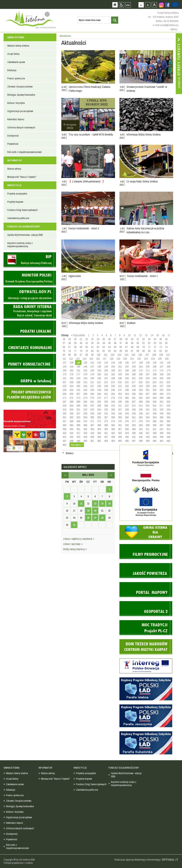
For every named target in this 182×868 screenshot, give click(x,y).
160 (71, 370)
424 (127, 433)
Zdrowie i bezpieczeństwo (20, 87)
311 (120, 406)
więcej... (174, 29)
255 (64, 394)
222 (168, 382)
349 (161, 413)
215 (120, 382)
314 (140, 406)
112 (71, 359)
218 (140, 382)
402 (85, 429)
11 (135, 335)
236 (155, 386)
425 (134, 433)
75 (64, 351)
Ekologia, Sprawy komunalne (21, 95)
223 (64, 386)
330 (141, 409)
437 (106, 437)
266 (141, 394)
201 (134, 378)
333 (161, 409)
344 (127, 413)
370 (85, 421)
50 (138, 343)
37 (64, 343)
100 (99, 355)
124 (153, 359)
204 (155, 378)
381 (161, 421)
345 (134, 413)
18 (64, 339)
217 (134, 382)
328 (127, 409)
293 (106, 402)
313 (134, 406)
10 (129, 335)
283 (148, 398)
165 (106, 370)
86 (126, 351)
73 (160, 347)
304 (71, 406)
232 (127, 386)
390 (113, 425)
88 (138, 351)
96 (75, 355)
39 (75, 343)
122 (139, 359)
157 (161, 366)
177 (78, 374)
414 (168, 429)
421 (106, 433)
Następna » (77, 445)
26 (109, 339)
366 (168, 417)
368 (71, 421)
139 (148, 363)
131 (92, 363)
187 (148, 374)
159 (64, 370)
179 (92, 374)
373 (106, 421)
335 (64, 413)
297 (134, 402)
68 (132, 347)
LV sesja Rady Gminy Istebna (142, 181)
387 (92, 425)
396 (155, 425)
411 (148, 429)
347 (148, 413)
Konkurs (131, 323)
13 (146, 335)
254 (168, 390)
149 (106, 366)
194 (85, 378)
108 (154, 355)
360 (127, 417)
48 (126, 343)
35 (160, 339)
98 (87, 355)
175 (64, 374)
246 (113, 390)
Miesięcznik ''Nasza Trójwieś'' (22, 177)
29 (126, 339)
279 (120, 398)
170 (141, 370)
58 (75, 347)
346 (141, 413)
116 (98, 359)
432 (71, 437)
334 (168, 409)
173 (161, 370)
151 (120, 366)
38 (69, 343)
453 (106, 441)
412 (154, 429)
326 (113, 409)
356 (99, 417)
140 (155, 363)
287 (64, 402)
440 (127, 437)
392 (127, 425)
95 (69, 355)
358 (113, 417)
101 (105, 355)
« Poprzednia (78, 335)
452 (99, 441)
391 (120, 425)
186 (141, 374)
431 (64, 437)
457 (134, 441)
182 (113, 374)
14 (152, 335)
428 (155, 433)
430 (168, 433)
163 (92, 370)
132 (99, 363)
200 (127, 378)
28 (121, 339)
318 (168, 406)
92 (160, 351)
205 (161, 378)
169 (134, 370)
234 (141, 386)
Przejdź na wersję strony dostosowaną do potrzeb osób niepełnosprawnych (121, 5)
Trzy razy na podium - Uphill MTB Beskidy (91, 134)
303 (64, 406)
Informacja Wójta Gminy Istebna (144, 134)
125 (160, 359)
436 (99, 437)
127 (64, 363)
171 (148, 370)
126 (167, 359)
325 (106, 409)
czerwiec (111, 475)
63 (104, 347)
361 (134, 417)
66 (121, 347)
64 (109, 347)
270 (168, 394)
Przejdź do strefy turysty (179, 64)
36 (166, 339)
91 (155, 351)
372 (99, 421)
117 (105, 359)
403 (92, 429)
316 (154, 406)
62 (98, 347)
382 (168, 421)
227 (92, 386)
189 (161, 374)
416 (71, 433)
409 (134, 429)
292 (99, 402)
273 (78, 398)
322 (85, 409)
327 (120, 409)
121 (132, 359)
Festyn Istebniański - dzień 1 (142, 276)
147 (92, 366)
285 (161, 398)
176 (71, 374)
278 (113, 398)
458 (141, 441)
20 (75, 339)
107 (147, 355)
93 (166, 351)
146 (85, 366)
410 (141, 429)
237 (161, 386)
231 (120, 386)
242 (85, 390)
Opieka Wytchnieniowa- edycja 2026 (25, 235)
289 (78, 402)
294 (113, 402)
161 (78, 370)
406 (113, 429)
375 (120, 421)
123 (146, 359)
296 (127, 402)
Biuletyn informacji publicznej (30, 260)
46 (115, 343)
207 (64, 382)
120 (125, 359)
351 (64, 417)
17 (169, 335)
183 (120, 374)
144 (71, 366)
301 (161, 402)
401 (78, 429)
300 (155, 402)
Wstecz (70, 453)
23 (92, 339)
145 (78, 366)
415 (64, 433)
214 (113, 382)
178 (85, 374)
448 (71, 441)
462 (168, 441)
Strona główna (115, 5)
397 (161, 425)
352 (71, 417)
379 (148, 421)
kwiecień (65, 475)
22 (87, 339)
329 (134, 409)
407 (120, 429)
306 (85, 406)
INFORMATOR (14, 160)
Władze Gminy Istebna (18, 46)
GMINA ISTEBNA (16, 37)
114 (84, 359)
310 (113, 406)
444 (155, 437)
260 (99, 394)
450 (85, 441)
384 (71, 425)
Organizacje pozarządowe (20, 111)
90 (149, 351)
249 (134, 390)
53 (155, 343)
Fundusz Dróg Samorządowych (22, 210)
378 (141, 421)
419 (92, 433)
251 (148, 390)
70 (143, 347)
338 (85, 413)
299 (148, 402)
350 (168, 413)
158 (168, 366)
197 (106, 378)
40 (81, 343)
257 (78, 394)
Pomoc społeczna (16, 78)
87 (132, 351)
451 (92, 441)
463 (64, 445)
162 (85, 370)
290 (85, 402)
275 (92, 398)
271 (64, 398)
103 (119, 355)
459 (148, 441)
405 (106, 429)
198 (113, 378)
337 (78, 413)
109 (161, 355)
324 (99, 409)
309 (106, 406)
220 (154, 382)
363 (148, 417)
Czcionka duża (154, 5)
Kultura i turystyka (16, 103)
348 (155, 413)
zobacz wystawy (73, 544)
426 (141, 433)
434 (85, 437)
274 (85, 398)
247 (120, 390)
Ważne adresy (14, 169)
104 (126, 355)
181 (106, 374)
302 (168, 402)
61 (92, 347)
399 (64, 429)
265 (134, 394)
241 (78, 390)
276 (99, 398)
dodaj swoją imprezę (75, 549)
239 (64, 390)
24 (98, 339)
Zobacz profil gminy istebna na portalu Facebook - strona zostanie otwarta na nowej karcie (168, 5)
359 (120, 417)
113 (78, 359)
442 (141, 437)
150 (113, 366)
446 (168, 437)
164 (99, 370)
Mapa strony (128, 5)
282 (141, 398)
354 (85, 417)
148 (99, 366)
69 (138, 347)
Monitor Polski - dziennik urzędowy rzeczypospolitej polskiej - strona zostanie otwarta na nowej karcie (30, 278)
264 (127, 394)
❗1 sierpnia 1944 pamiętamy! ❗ (87, 181)
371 (92, 421)
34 (155, 339)
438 (113, 437)
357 (106, 417)
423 (120, 433)
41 (87, 343)
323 (92, 409)
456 (127, 441)
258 (85, 394)
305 (78, 406)
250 (141, 390)
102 (112, 355)
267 (148, 394)
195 (92, 378)
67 (126, 347)
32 (143, 339)
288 (71, 402)
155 (148, 366)
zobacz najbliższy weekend (79, 539)
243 (92, 390)
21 (81, 339)
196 (99, 378)
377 (134, 421)
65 (115, 347)
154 (141, 366)
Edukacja (12, 70)
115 (91, 359)
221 (161, 382)
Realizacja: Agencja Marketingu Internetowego (138, 860)
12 (140, 335)
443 (148, 437)
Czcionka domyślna (141, 5)
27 (115, 339)
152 (127, 366)
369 (78, 421)
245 (106, 390)
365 (161, 417)
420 (99, 433)
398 (168, 425)
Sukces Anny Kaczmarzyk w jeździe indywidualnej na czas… (145, 230)
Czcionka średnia (148, 5)
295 (120, 402)
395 (148, 425)
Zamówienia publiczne (18, 218)
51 (143, 343)
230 (113, 386)
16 (163, 335)
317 (161, 406)
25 (104, 339)
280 (127, 398)
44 (104, 343)
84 (115, 351)
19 (69, 339)
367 (64, 421)
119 (118, 359)
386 (85, 425)
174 (168, 370)
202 (141, 378)
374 (113, 421)
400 (71, 429)
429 (161, 433)
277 (106, 398)
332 (155, 409)
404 (99, 429)
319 (64, 409)
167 (120, 370)
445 (161, 437)
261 (106, 394)
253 (161, 390)
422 (113, 433)
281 (134, 398)
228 (99, 386)
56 (64, 347)
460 (155, 441)
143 (64, 366)
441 (134, 437)
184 (127, 374)
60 (87, 347)
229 (106, 386)
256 (71, 394)
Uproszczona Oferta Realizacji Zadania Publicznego (89, 89)
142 (168, 363)
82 (104, 351)
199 (120, 378)
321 (78, 409)
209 (78, 382)
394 (141, 425)
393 (134, 425)
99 (92, 355)
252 (155, 390)
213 (106, 382)
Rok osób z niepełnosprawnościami (24, 152)
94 (64, 355)
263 (120, 394)
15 (157, 335)
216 (127, 382)
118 (111, 359)
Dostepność (13, 136)
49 (132, 343)
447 (64, 441)
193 (78, 378)
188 (155, 374)
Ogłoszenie (75, 276)
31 (138, 339)
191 (64, 378)
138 (141, 363)
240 (71, 390)
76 (69, 351)
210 (85, 382)
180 (99, 374)
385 (78, 425)
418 (85, 433)
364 (155, 417)
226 (85, 386)
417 (78, 433)
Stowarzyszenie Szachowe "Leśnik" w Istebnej (147, 89)
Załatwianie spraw (16, 62)
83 (109, 351)
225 (78, 386)
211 (92, 382)
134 (113, 363)
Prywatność (13, 144)
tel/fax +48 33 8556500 (167, 21)
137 (134, 363)
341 (106, 413)
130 (85, 363)
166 (113, 370)
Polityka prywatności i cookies (18, 863)
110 (168, 355)
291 (92, 402)
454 (113, 441)
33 (149, 339)
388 (99, 425)
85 (121, 351)
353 (78, 417)
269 (161, 394)
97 (81, 355)
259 (92, 394)
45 (109, 343)
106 (140, 355)
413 (161, 429)
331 (148, 409)
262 (113, 394)
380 (155, 421)
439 (120, 437)
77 (75, 351)
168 (127, 370)
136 (127, 363)
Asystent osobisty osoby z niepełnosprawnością (20, 245)
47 (121, 343)
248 (127, 390)
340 (99, 413)
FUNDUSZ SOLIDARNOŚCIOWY (24, 227)
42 (92, 343)
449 (78, 441)
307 (92, 406)
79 (87, 351)
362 (141, 417)
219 (147, 382)
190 (168, 374)
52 (149, 343)
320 (71, 409)
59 (81, 347)
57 (69, 347)
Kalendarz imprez (16, 119)
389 (106, 425)
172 (155, 370)
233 (134, 386)
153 (134, 366)
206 (168, 378)
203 (148, 378)
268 (155, 394)
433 (78, 437)
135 (120, 363)
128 (71, 363)
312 (127, 406)
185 (134, 374)
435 (92, 437)
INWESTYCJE (14, 185)
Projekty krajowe (15, 202)
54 (160, 343)
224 (71, 386)
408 (127, 429)
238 (168, 386)
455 (120, 441)
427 (148, 433)
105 (133, 355)
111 (64, 359)
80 (92, 351)
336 (71, 413)
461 (161, 441)
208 (71, 382)
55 (166, 343)
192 (71, 378)
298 (141, 402)
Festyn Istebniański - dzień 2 (84, 228)
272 (71, 398)
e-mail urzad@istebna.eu (166, 25)
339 (92, 413)
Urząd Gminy (13, 54)
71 (149, 347)
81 (98, 351)
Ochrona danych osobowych (21, 127)
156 (155, 366)
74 (166, 347)
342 (113, 413)
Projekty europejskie (17, 194)
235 (148, 386)
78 (81, 351)
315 (147, 406)
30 (132, 339)
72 (155, 347)
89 (143, 351)
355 (92, 417)
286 (168, 398)
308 (99, 406)
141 (161, 363)
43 (98, 343)
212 (99, 382)
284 (155, 398)
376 (127, 421)
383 (64, 425)
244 (99, 390)
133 (106, 363)
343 (120, 413)
